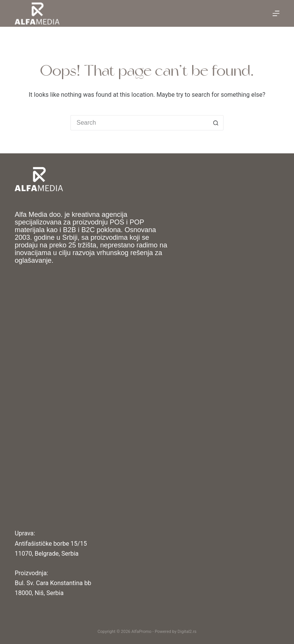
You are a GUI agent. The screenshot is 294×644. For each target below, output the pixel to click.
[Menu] (276, 13)
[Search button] (216, 123)
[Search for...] (139, 123)
